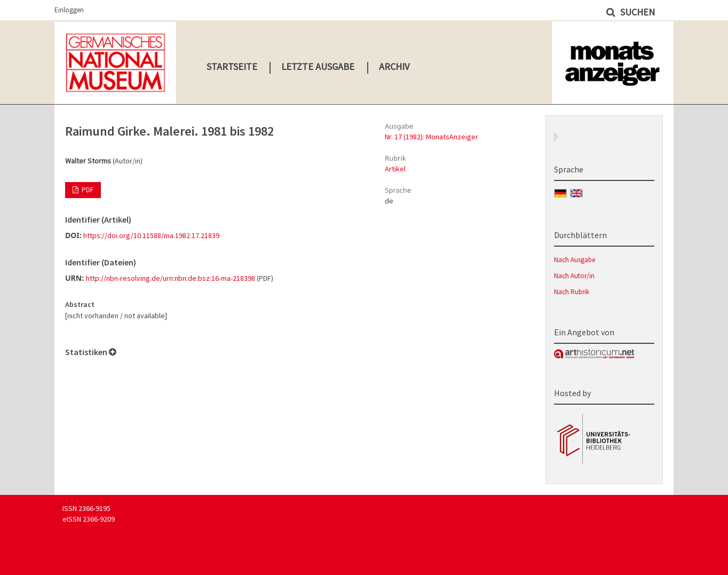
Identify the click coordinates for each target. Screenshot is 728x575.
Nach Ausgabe (575, 260)
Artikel (395, 169)
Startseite (232, 66)
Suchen (636, 12)
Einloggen (69, 10)
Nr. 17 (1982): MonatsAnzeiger (432, 137)
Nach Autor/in (574, 276)
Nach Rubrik (572, 292)
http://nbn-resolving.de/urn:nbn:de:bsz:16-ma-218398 (171, 278)
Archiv (394, 66)
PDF (87, 190)
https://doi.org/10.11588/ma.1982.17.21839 (151, 235)
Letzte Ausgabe (318, 66)
